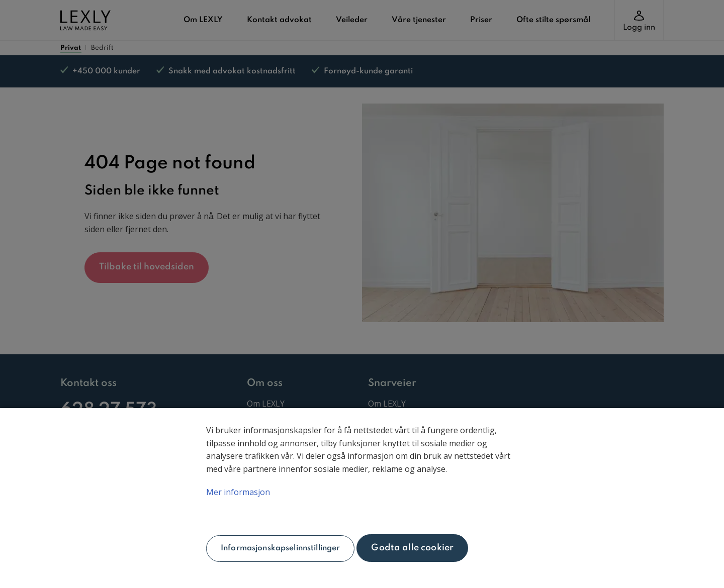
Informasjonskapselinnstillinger (280, 548)
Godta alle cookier (412, 548)
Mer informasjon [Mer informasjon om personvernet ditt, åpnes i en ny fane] (238, 492)
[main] (362, 498)
